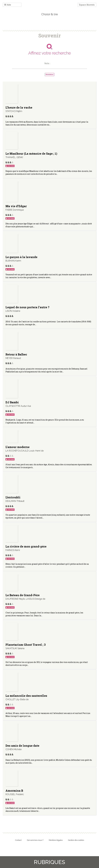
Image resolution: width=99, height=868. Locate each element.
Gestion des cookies (76, 840)
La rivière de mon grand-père (26, 546)
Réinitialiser (50, 74)
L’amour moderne (18, 447)
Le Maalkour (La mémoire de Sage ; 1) (31, 154)
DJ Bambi (12, 402)
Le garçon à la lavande (21, 257)
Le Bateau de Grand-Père (23, 595)
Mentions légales (56, 840)
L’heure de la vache (19, 107)
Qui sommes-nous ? (35, 840)
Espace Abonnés (87, 5)
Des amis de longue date (22, 746)
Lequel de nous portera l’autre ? (27, 307)
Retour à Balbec (16, 354)
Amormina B (14, 791)
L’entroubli (13, 497)
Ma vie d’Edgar (16, 206)
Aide (8, 5)
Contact (18, 840)
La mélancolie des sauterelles (26, 696)
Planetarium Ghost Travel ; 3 (26, 645)
